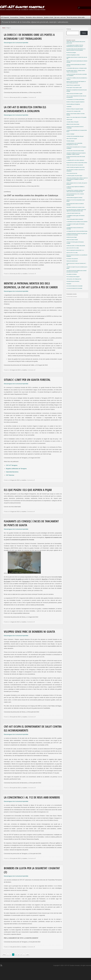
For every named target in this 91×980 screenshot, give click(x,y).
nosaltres (25, 97)
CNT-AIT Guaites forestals (22, 7)
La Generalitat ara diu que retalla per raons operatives (77, 222)
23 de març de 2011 (15, 274)
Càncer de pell (69, 120)
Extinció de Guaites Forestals (72, 240)
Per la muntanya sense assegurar (73, 277)
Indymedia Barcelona (12, 472)
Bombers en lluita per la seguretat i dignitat (75, 109)
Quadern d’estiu (49, 17)
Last (27, 955)
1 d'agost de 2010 (15, 622)
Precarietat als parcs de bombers (73, 281)
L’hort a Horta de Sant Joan (72, 173)
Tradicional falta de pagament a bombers (74, 198)
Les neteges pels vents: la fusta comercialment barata (77, 231)
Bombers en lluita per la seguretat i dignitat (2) (75, 102)
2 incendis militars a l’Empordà (72, 122)
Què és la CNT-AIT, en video (72, 253)
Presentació (69, 284)
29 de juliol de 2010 (15, 717)
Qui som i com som (60, 17)
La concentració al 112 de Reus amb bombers (32, 798)
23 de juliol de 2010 (15, 858)
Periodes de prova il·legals (72, 237)
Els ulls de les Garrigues (71, 53)
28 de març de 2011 (15, 97)
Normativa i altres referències (34, 17)
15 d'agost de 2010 (15, 370)
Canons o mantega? (70, 134)
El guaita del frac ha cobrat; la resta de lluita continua (77, 163)
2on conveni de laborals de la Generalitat (74, 286)
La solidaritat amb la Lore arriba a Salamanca (75, 160)
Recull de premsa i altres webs (76, 17)
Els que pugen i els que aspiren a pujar (28, 490)
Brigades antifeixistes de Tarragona (16, 469)
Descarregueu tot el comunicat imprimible (16, 43)
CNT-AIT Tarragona (12, 465)
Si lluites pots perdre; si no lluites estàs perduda (76, 246)
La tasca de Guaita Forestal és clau (73, 213)
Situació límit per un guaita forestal (27, 380)
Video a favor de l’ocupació (72, 139)
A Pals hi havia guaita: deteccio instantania (75, 219)
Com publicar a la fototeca (72, 274)
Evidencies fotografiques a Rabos (73, 55)
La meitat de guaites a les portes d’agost (74, 176)
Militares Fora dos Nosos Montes (73, 124)
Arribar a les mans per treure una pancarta (75, 165)
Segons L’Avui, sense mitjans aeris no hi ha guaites (76, 117)
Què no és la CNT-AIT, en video (73, 248)
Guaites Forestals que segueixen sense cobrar (75, 167)
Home (4, 28)
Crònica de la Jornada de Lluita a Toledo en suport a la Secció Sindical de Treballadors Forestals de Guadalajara (77, 179)
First (4, 955)
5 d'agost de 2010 (15, 512)
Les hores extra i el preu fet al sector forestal (75, 151)
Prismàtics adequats (70, 141)
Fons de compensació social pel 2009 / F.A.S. (75, 250)
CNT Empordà (5, 17)
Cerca (69, 29)
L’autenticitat (69, 107)
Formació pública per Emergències (73, 104)
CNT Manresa (10, 475)
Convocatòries (14, 17)
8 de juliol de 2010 (15, 947)
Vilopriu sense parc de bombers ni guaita (29, 632)
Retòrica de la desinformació (72, 261)
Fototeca (22, 17)
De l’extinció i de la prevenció (72, 259)
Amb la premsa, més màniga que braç (74, 279)
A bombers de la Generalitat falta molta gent (75, 136)
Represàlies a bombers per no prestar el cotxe (75, 207)
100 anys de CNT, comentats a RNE (73, 111)
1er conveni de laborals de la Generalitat (74, 288)
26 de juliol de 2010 (15, 788)
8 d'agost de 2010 (15, 480)
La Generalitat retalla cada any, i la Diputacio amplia (77, 68)
